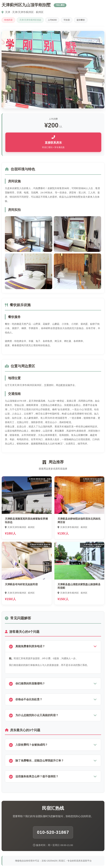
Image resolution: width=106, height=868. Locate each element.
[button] (49, 104)
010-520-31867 (53, 832)
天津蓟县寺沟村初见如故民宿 (21, 584)
